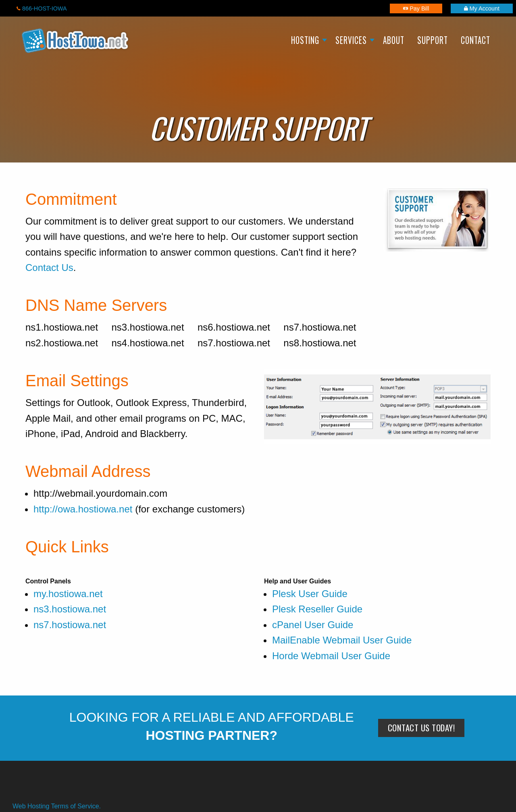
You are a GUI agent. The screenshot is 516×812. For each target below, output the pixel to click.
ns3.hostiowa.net (70, 609)
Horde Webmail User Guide (331, 656)
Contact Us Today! (421, 728)
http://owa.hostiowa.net (83, 509)
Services (351, 40)
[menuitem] (307, 41)
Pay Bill (416, 8)
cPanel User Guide (313, 625)
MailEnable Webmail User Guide (342, 640)
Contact (475, 40)
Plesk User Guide (310, 594)
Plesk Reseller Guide (317, 609)
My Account (482, 8)
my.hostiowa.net (68, 594)
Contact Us (49, 268)
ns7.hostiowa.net (70, 625)
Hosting (305, 40)
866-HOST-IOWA (42, 8)
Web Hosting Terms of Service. (57, 806)
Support (433, 40)
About (394, 40)
